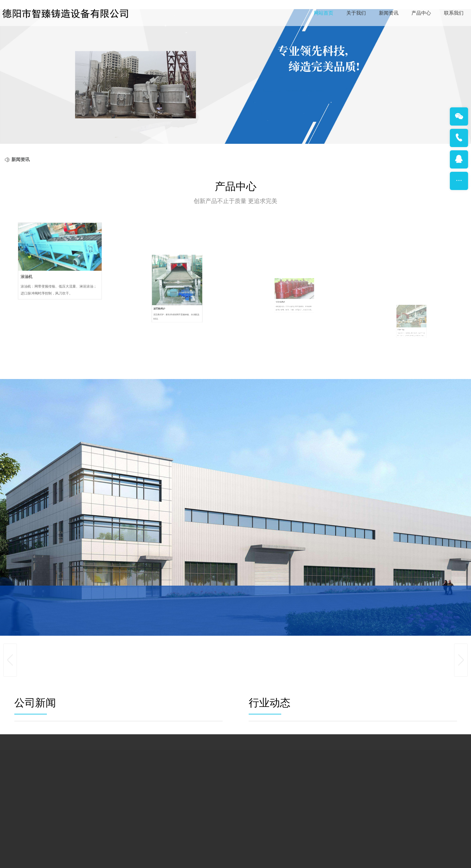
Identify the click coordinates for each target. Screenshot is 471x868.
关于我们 (356, 13)
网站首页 (324, 13)
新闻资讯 (389, 13)
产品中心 (421, 13)
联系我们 (454, 13)
